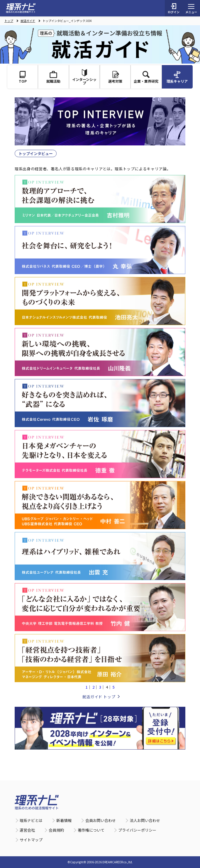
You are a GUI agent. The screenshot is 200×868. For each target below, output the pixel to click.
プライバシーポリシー (137, 830)
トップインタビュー (36, 153)
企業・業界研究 (146, 77)
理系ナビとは (31, 820)
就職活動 (53, 77)
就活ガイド (28, 21)
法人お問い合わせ (145, 820)
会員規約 (56, 830)
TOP (23, 77)
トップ (9, 21)
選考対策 (115, 77)
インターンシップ (84, 77)
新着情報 (64, 820)
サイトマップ (31, 840)
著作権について (91, 830)
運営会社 (27, 830)
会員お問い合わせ (101, 820)
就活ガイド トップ (99, 697)
